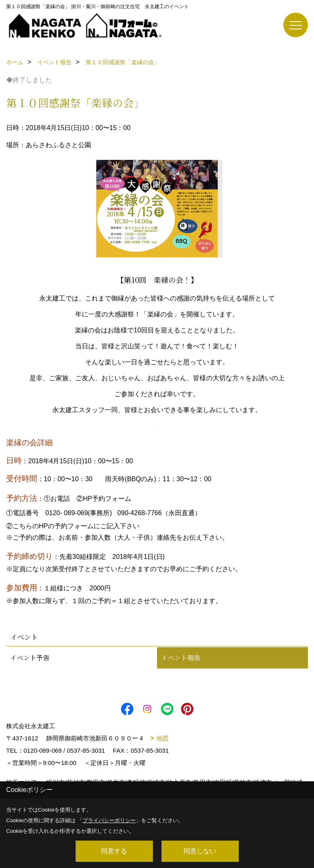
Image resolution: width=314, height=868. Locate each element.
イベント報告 (181, 658)
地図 (162, 738)
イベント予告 (30, 658)
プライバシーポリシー (109, 820)
